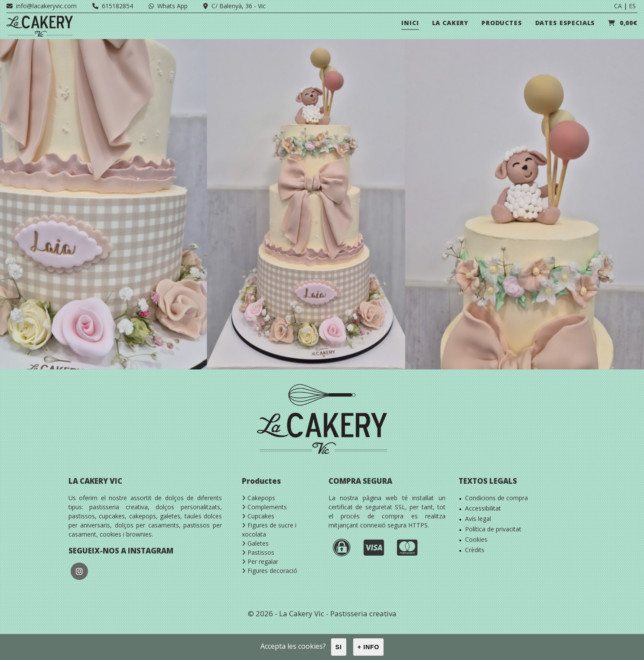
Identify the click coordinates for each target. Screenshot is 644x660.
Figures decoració (270, 571)
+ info (369, 647)
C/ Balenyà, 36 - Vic (234, 6)
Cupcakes (258, 516)
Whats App (168, 6)
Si (339, 647)
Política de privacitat (493, 529)
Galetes (255, 543)
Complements (264, 507)
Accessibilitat (483, 508)
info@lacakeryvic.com (42, 6)
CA (618, 6)
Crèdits (475, 550)
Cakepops (259, 498)
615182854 (113, 6)
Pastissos (258, 552)
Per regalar (260, 561)
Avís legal (478, 519)
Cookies (476, 539)
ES (632, 6)
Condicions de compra (496, 498)
